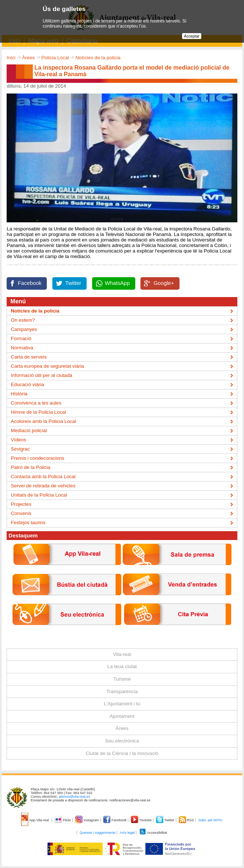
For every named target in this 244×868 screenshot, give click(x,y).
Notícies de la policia (98, 58)
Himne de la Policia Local (38, 412)
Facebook (29, 283)
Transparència (122, 691)
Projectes (21, 504)
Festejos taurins (28, 523)
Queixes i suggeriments (97, 833)
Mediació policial (29, 431)
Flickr (63, 820)
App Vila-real (35, 820)
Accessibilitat (153, 833)
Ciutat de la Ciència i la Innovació (122, 753)
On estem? (23, 320)
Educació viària (27, 384)
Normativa (22, 348)
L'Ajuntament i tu (122, 704)
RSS (187, 820)
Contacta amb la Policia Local (43, 477)
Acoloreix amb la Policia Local (43, 421)
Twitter (73, 283)
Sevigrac (20, 449)
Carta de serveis (29, 357)
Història (19, 394)
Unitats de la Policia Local (39, 495)
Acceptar (192, 36)
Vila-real (122, 654)
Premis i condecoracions (37, 458)
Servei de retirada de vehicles (43, 486)
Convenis (21, 513)
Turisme (122, 679)
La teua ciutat (122, 666)
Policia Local (55, 58)
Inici (11, 58)
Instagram (88, 820)
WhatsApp (118, 283)
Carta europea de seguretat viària (47, 366)
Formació (21, 338)
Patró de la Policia (30, 467)
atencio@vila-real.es (75, 797)
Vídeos (18, 440)
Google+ (164, 283)
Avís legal (127, 833)
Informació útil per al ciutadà (41, 375)
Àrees (29, 58)
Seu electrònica (122, 741)
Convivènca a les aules (36, 403)
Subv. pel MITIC (210, 820)
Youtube (142, 820)
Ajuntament (122, 716)
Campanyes (24, 329)
